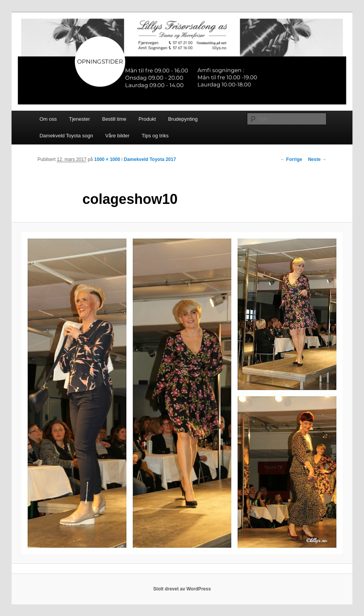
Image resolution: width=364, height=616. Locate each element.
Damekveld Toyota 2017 (150, 159)
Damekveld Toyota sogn (66, 136)
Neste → (317, 159)
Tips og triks (155, 136)
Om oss (48, 119)
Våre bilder (117, 136)
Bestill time (114, 119)
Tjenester (80, 119)
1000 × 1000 (107, 159)
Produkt (147, 119)
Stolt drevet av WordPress (182, 589)
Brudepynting (183, 119)
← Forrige (291, 159)
